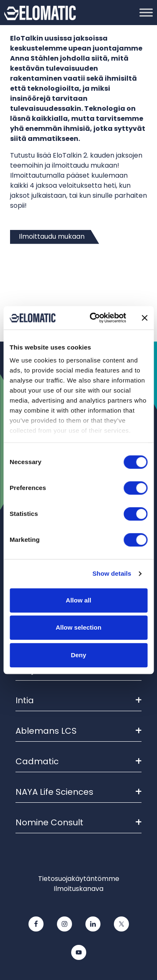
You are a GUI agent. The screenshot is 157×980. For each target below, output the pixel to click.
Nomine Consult (78, 822)
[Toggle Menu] (146, 12)
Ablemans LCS (78, 731)
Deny (78, 655)
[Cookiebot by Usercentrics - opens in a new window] (94, 318)
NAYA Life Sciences (78, 792)
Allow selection (78, 627)
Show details (112, 573)
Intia (78, 700)
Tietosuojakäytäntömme (79, 879)
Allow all (78, 600)
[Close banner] (144, 318)
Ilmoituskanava (78, 889)
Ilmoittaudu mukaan (52, 236)
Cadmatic (78, 761)
